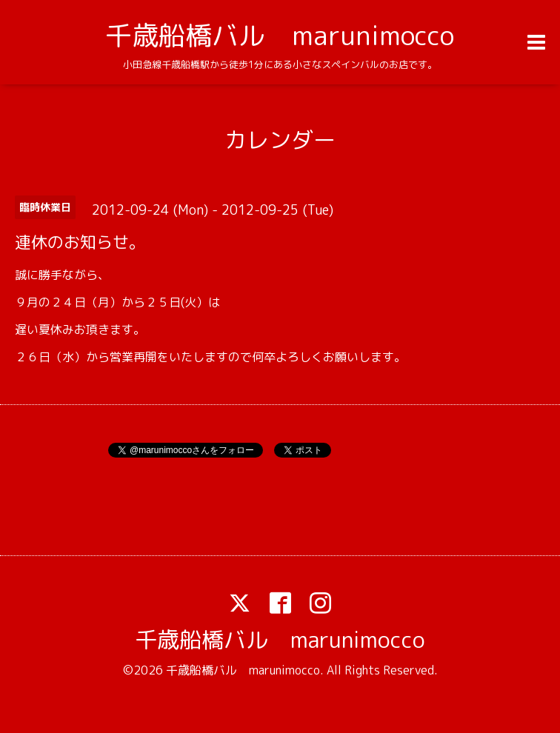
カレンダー (280, 140)
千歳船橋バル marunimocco (280, 35)
